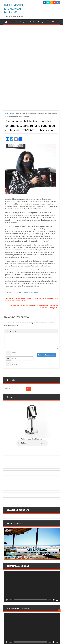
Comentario (12, 331)
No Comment (35, 293)
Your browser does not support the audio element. (32, 443)
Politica (12, 114)
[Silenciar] (54, 600)
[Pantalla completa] (57, 600)
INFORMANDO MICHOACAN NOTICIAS (14, 9)
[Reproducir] (7, 600)
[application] (32, 586)
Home (7, 114)
